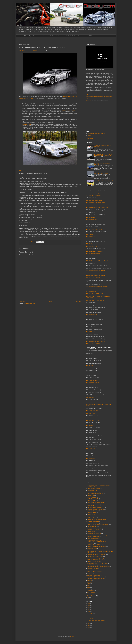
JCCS (89, 587)
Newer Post (22, 301)
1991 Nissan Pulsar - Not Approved (97, 620)
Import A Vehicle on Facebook (94, 137)
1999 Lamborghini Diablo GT (93, 246)
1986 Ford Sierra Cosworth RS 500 (94, 229)
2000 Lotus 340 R (90, 397)
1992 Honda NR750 (91, 237)
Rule (89, 594)
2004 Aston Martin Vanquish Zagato (94, 200)
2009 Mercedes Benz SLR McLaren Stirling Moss (97, 287)
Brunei (73, 110)
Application (90, 574)
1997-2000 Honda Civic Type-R (93, 383)
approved (43, 244)
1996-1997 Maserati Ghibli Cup (93, 254)
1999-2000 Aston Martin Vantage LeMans (96, 203)
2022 (89, 606)
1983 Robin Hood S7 (92, 490)
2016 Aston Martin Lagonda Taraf (94, 195)
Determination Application (69, 36)
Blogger (72, 637)
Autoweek (90, 582)
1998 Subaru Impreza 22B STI (93, 344)
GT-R (89, 584)
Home (19, 36)
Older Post (78, 301)
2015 (89, 612)
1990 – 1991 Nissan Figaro (92, 411)
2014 (89, 623)
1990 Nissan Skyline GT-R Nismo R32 (95, 294)
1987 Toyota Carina (91, 449)
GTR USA (90, 135)
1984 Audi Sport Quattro (92, 205)
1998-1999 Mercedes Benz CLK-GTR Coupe (30, 51)
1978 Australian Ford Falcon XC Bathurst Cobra (97, 207)
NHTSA (89, 589)
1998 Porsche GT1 (90, 332)
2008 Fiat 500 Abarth (92, 565)
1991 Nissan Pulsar (91, 413)
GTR (89, 586)
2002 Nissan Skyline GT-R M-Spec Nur (95, 300)
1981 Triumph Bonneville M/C (94, 489)
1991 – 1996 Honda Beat (92, 380)
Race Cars (81, 36)
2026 (89, 604)
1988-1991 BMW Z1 (91, 217)
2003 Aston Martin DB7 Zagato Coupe (95, 193)
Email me (89, 101)
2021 (89, 608)
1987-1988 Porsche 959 (92, 315)
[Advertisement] (49, 41)
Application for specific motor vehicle (96, 579)
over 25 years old (91, 592)
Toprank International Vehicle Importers (96, 134)
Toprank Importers (92, 596)
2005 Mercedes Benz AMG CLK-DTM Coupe (96, 271)
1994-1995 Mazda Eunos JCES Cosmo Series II (97, 261)
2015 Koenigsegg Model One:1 (94, 570)
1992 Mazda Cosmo (91, 402)
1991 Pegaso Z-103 (91, 425)
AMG (63, 107)
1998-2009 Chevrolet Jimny (94, 537)
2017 (89, 610)
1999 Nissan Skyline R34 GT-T (93, 421)
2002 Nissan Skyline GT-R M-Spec (95, 556)
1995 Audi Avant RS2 (91, 356)
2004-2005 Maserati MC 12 (92, 256)
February (91, 613)
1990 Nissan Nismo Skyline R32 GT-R (96, 507)
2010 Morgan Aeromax (91, 291)
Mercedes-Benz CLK (63, 121)
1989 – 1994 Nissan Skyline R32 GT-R (95, 418)
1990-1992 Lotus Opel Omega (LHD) (94, 251)
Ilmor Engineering (27, 124)
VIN (88, 598)
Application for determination (94, 575)
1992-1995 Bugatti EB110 (92, 220)
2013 (89, 625)
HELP (25, 36)
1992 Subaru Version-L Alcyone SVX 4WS (96, 341)
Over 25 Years (90, 36)
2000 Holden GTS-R (91, 234)
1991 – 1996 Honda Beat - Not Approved (104, 181)
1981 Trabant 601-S (91, 458)
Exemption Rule (44, 36)
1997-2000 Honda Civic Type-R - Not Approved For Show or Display (103, 173)
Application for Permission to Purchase (96, 577)
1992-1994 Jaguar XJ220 (92, 244)
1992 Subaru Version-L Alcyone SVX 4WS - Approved (101, 615)
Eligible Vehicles (33, 36)
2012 (89, 627)
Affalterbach (71, 107)
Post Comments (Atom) (30, 304)
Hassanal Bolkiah (66, 110)
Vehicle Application (55, 36)
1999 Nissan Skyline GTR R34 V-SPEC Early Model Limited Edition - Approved (103, 155)
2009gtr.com (90, 139)
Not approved (90, 591)
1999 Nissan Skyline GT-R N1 (94, 540)
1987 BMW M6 (90, 366)
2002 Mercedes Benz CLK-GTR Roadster (96, 278)
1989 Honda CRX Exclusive (92, 385)
